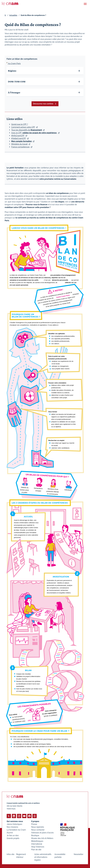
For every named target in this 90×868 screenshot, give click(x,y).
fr (5, 15)
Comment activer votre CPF (23, 127)
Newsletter (79, 854)
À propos (35, 821)
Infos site (10, 854)
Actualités (13, 15)
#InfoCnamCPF (18, 135)
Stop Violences (38, 847)
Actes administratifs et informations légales (43, 857)
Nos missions (12, 827)
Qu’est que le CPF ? (20, 124)
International (37, 844)
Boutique (35, 835)
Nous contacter (38, 830)
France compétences (20, 147)
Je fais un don (13, 835)
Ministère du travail (19, 144)
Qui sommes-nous (15, 821)
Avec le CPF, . (34, 133)
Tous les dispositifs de (27, 130)
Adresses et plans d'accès (42, 833)
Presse (34, 824)
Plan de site (36, 849)
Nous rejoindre (38, 827)
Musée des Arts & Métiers (42, 838)
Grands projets (13, 838)
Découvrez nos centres (43, 104)
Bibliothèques (37, 841)
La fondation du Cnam (16, 830)
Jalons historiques (14, 824)
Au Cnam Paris (14, 63)
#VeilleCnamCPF (19, 138)
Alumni (10, 833)
